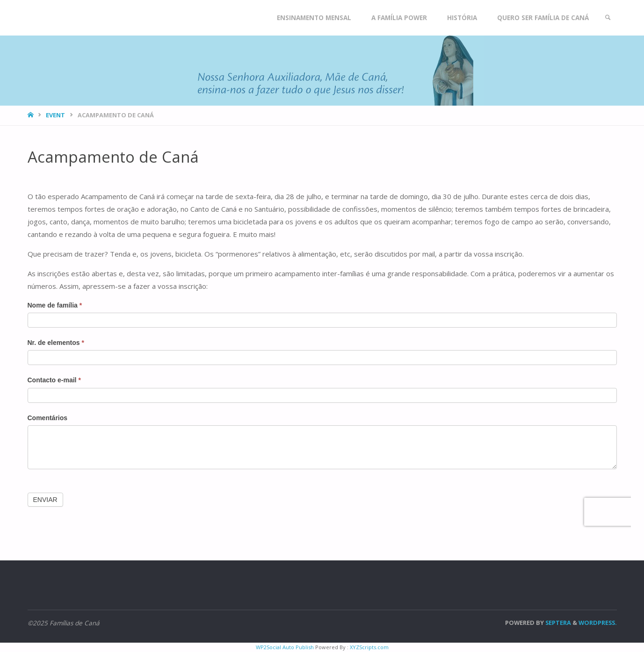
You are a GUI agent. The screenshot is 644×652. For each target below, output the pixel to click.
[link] (608, 18)
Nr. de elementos (56, 343)
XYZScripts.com (369, 647)
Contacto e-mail (54, 380)
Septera (557, 623)
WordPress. (598, 623)
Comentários (48, 418)
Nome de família (55, 305)
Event (55, 115)
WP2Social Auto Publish (285, 647)
